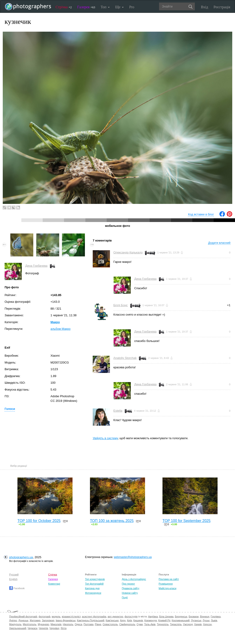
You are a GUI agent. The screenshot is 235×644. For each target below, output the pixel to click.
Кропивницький (181, 620)
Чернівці (54, 628)
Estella (118, 411)
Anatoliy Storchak (125, 358)
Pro (132, 7)
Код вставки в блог (201, 214)
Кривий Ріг (164, 620)
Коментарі (54, 584)
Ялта (63, 628)
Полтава (88, 624)
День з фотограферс (134, 579)
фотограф (44, 616)
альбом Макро (60, 329)
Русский (14, 575)
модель (56, 616)
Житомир (35, 620)
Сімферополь (127, 624)
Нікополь (68, 624)
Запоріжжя (48, 620)
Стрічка (64, 7)
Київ (129, 620)
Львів (214, 620)
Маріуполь (15, 624)
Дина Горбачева (36, 266)
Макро (55, 322)
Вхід (205, 7)
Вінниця (205, 616)
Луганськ (196, 620)
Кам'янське (112, 620)
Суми (140, 624)
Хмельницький (18, 628)
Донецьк (23, 620)
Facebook (17, 588)
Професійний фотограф (23, 616)
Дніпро (13, 620)
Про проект (128, 584)
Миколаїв (56, 624)
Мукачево (43, 624)
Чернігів (43, 628)
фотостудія (131, 616)
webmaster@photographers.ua (133, 557)
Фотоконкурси (93, 593)
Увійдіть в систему (105, 438)
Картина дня (92, 588)
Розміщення (166, 584)
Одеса (78, 624)
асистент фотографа (94, 616)
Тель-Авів (150, 624)
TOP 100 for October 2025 (39, 521)
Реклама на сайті (169, 579)
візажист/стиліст (71, 616)
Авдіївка (153, 616)
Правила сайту (131, 588)
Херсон (207, 624)
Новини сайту (130, 593)
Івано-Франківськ (66, 620)
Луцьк (206, 620)
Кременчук (151, 620)
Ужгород (188, 624)
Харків (198, 624)
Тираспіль (176, 624)
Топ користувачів (95, 579)
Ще (119, 7)
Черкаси (32, 628)
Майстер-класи (167, 588)
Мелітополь (30, 624)
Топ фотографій (94, 584)
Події (125, 597)
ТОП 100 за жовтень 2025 (112, 521)
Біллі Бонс (121, 305)
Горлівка (216, 616)
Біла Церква (166, 616)
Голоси (10, 409)
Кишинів (138, 620)
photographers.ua (21, 557)
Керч (123, 620)
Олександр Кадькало (128, 252)
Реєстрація (222, 7)
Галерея (86, 7)
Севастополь (110, 624)
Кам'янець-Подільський (91, 620)
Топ (105, 7)
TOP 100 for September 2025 (186, 521)
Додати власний (219, 243)
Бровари (194, 616)
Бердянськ (181, 616)
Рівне (98, 624)
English (13, 579)
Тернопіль (163, 624)
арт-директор (115, 616)
